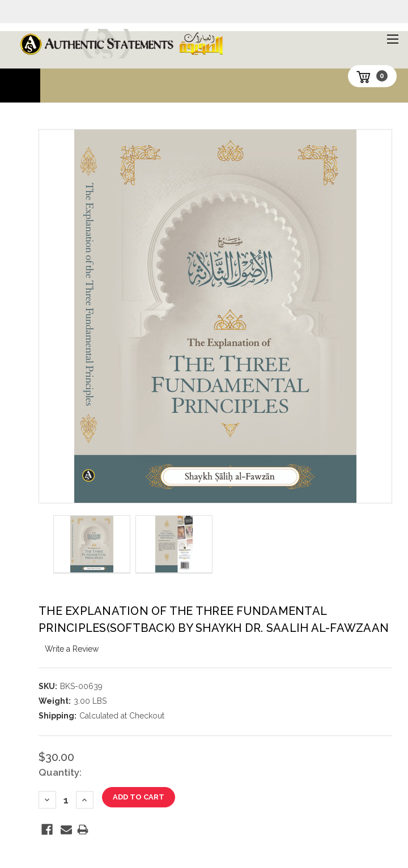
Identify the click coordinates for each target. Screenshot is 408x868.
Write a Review (72, 649)
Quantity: (60, 772)
